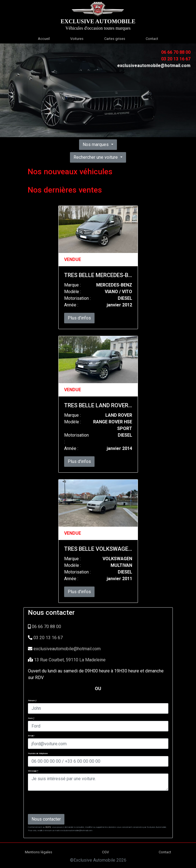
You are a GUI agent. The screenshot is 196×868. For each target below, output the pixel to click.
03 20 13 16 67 (48, 638)
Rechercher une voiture (96, 157)
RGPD (48, 827)
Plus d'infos (79, 318)
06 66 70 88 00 (46, 627)
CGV (105, 852)
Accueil (44, 39)
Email (31, 736)
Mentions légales (39, 852)
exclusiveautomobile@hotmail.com (67, 649)
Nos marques (96, 144)
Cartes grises (115, 39)
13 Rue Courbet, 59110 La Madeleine (70, 660)
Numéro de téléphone (38, 753)
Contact (152, 39)
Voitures (77, 39)
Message (33, 771)
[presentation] (70, 802)
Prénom (32, 701)
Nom (31, 718)
